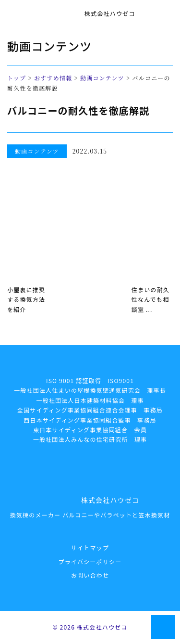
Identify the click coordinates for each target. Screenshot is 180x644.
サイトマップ (90, 547)
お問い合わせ (90, 575)
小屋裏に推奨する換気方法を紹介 (26, 299)
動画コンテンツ (102, 78)
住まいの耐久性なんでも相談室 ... (150, 299)
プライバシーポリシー (90, 561)
